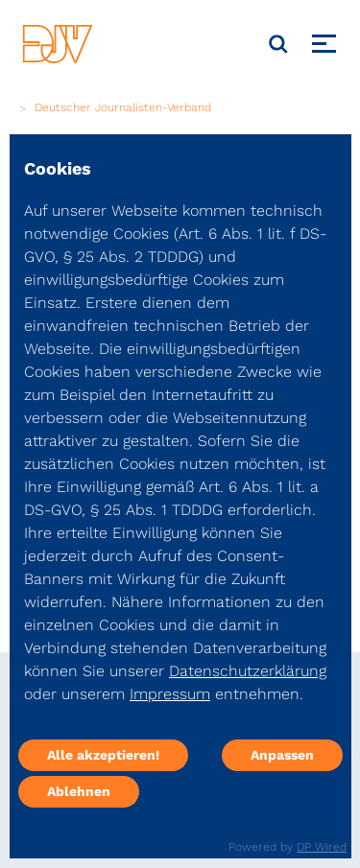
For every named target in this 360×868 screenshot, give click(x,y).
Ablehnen (79, 791)
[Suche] (278, 44)
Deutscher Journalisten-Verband (123, 107)
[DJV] (58, 44)
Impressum (170, 694)
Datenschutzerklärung (248, 671)
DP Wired (322, 847)
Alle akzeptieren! (103, 755)
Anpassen (282, 755)
